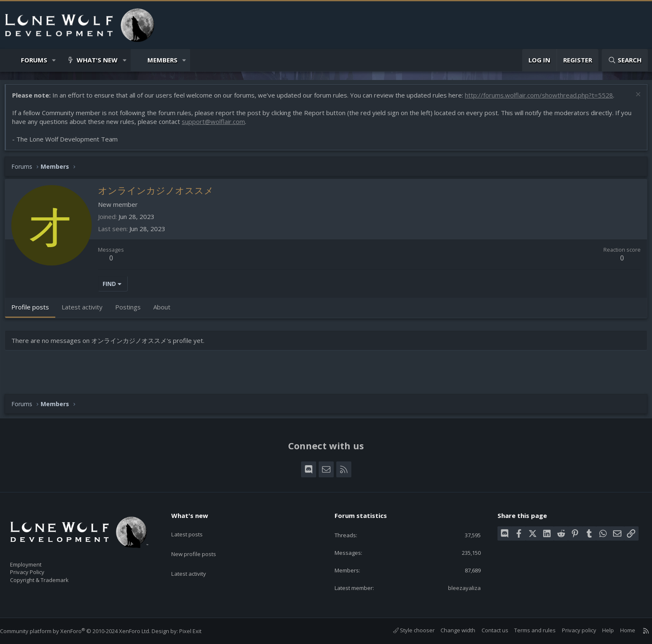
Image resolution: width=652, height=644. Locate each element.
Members (162, 60)
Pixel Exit (199, 631)
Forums (34, 60)
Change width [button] (450, 630)
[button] (54, 60)
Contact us (487, 630)
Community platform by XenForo (84, 631)
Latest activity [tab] (86, 311)
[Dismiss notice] (633, 99)
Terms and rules (527, 630)
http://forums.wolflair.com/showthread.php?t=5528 (543, 99)
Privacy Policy (38, 568)
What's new (97, 60)
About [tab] (166, 311)
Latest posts (194, 526)
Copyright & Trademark (52, 577)
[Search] (625, 60)
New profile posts (202, 542)
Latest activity (196, 558)
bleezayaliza (459, 587)
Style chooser (406, 630)
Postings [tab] (132, 311)
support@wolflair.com (218, 126)
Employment (37, 559)
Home (619, 630)
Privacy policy (571, 630)
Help (600, 630)
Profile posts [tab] (34, 311)
